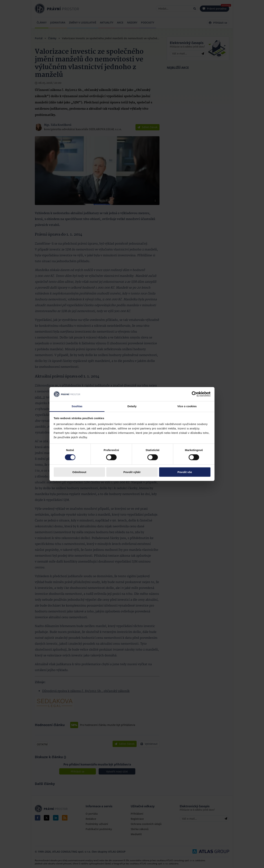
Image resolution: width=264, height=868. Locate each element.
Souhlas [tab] (77, 406)
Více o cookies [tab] (187, 406)
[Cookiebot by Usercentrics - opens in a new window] (194, 394)
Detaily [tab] (132, 406)
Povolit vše (185, 472)
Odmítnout (79, 472)
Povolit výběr (132, 472)
